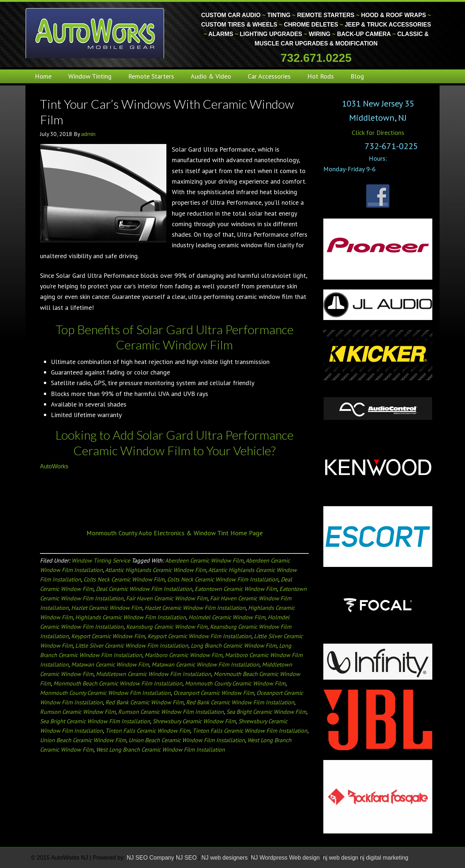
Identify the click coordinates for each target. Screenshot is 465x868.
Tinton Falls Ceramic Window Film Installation (250, 731)
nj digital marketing (384, 858)
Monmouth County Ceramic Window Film (235, 683)
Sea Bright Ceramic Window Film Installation (95, 721)
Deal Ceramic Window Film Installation (144, 589)
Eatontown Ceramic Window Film (236, 589)
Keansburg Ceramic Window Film (167, 627)
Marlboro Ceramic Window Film (183, 655)
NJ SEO (187, 858)
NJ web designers (226, 858)
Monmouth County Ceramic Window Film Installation (105, 693)
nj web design (341, 858)
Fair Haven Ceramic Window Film (167, 598)
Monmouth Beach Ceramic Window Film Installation (118, 683)
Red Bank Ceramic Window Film (144, 702)
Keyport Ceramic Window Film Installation (199, 636)
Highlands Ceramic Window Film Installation (131, 617)
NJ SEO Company (151, 858)
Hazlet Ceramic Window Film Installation (195, 608)
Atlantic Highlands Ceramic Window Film (155, 570)
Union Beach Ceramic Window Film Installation (187, 740)
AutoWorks (54, 466)
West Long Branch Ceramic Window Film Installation (160, 749)
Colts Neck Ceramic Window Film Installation (223, 579)
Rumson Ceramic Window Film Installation (171, 712)
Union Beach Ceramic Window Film (83, 740)
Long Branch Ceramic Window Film (234, 645)
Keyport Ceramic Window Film (108, 636)
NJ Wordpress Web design (286, 858)
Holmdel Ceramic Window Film (227, 617)
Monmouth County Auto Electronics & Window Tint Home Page (175, 533)
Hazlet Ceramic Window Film (107, 608)
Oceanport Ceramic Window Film (214, 693)
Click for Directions (378, 133)
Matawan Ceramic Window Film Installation (205, 664)
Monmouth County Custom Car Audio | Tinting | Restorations (95, 33)
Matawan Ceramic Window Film (110, 664)
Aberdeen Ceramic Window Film (204, 560)
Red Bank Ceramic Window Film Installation (240, 702)
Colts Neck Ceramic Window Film (124, 579)
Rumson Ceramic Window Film (78, 712)
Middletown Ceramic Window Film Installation (153, 674)
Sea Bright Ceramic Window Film (266, 712)
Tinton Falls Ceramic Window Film (148, 731)
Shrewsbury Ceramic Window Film (194, 721)
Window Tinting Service (101, 560)
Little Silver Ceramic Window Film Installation (132, 645)
